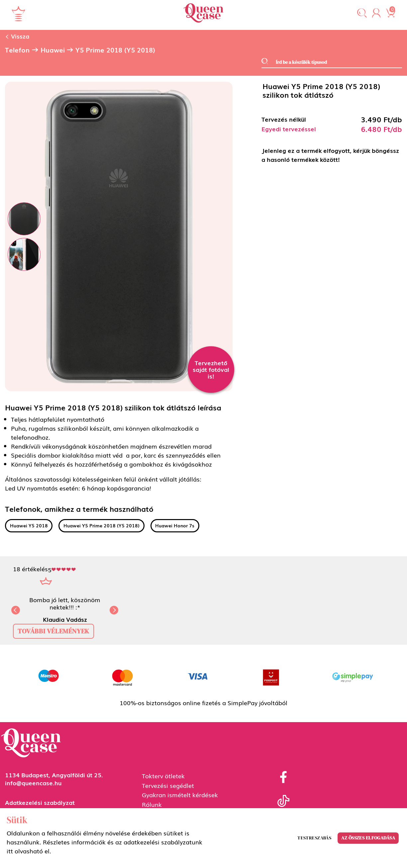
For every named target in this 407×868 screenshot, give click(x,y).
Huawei (53, 50)
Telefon (17, 50)
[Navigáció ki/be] (19, 14)
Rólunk (152, 804)
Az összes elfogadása (368, 838)
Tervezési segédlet (168, 785)
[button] (362, 13)
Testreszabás (314, 838)
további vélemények (53, 631)
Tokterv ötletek (163, 776)
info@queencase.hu (33, 783)
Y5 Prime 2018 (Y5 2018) (115, 50)
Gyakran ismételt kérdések (180, 795)
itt (10, 851)
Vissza (17, 36)
